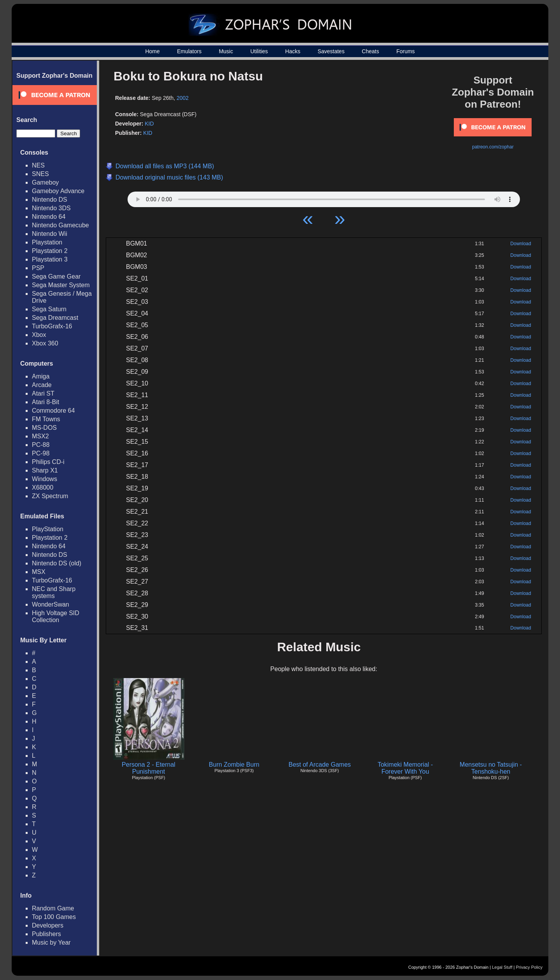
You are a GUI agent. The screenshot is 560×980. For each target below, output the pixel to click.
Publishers (46, 934)
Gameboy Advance (58, 191)
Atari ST (43, 393)
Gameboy (45, 182)
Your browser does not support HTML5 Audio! (324, 197)
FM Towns (46, 419)
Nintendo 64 (49, 217)
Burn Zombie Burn (234, 765)
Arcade (42, 385)
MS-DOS (44, 428)
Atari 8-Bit (45, 402)
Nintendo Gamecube (60, 225)
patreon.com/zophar (493, 147)
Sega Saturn (49, 309)
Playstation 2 (50, 251)
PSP (38, 268)
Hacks (293, 51)
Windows (45, 479)
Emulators (189, 51)
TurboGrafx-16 (52, 326)
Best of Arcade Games (320, 765)
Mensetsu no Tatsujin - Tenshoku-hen (491, 768)
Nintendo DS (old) (57, 563)
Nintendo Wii (50, 234)
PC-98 (41, 453)
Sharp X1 (45, 470)
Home (152, 51)
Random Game (53, 908)
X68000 (43, 487)
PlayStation (48, 529)
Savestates (331, 51)
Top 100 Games (54, 917)
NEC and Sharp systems (54, 592)
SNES (40, 174)
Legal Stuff (502, 967)
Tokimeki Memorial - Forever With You (405, 768)
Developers (48, 925)
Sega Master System (61, 285)
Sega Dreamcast (55, 318)
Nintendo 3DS (51, 208)
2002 (183, 98)
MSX (39, 572)
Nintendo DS (50, 200)
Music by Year (51, 943)
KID (149, 124)
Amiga (41, 376)
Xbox (39, 335)
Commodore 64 (53, 411)
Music (226, 51)
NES (38, 165)
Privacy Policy (529, 967)
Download (521, 244)
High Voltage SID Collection (56, 616)
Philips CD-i (48, 462)
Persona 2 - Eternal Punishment (149, 768)
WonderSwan (51, 604)
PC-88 (41, 445)
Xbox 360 (45, 343)
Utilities (259, 51)
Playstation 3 (50, 259)
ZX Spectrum (50, 496)
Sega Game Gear (56, 276)
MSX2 (40, 436)
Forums (405, 51)
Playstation (47, 242)
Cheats (370, 51)
